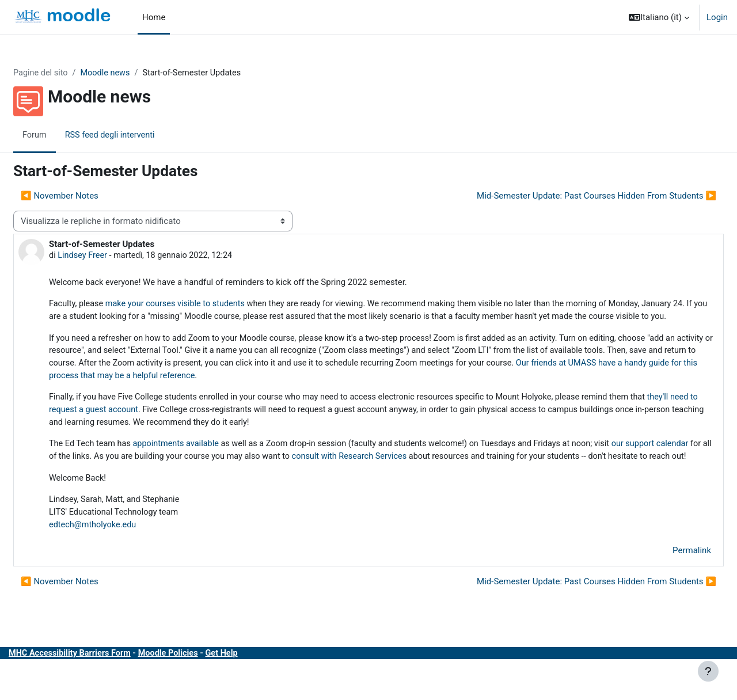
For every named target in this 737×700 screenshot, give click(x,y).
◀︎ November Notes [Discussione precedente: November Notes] (87, 196)
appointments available (208, 462)
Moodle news (136, 73)
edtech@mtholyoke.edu (122, 558)
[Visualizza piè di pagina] (708, 671)
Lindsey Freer (111, 256)
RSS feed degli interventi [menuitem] (140, 135)
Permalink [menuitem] (664, 585)
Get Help (257, 687)
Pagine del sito (69, 73)
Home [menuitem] (154, 17)
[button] (659, 17)
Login (717, 17)
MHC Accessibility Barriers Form (100, 687)
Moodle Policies (202, 687)
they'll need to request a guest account (168, 427)
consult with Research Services (479, 475)
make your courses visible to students (207, 305)
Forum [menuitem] (62, 135)
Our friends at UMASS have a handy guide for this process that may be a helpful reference (297, 392)
